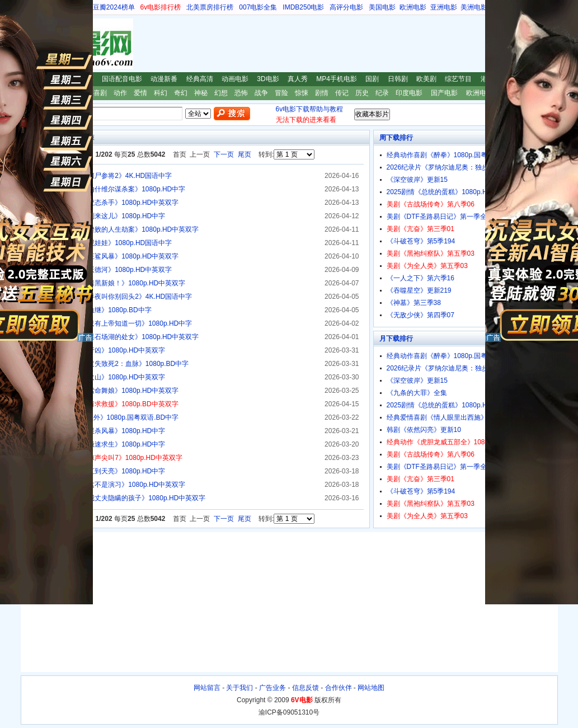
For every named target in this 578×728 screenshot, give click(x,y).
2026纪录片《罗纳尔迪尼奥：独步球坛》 (448, 167)
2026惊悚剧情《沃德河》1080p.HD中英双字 (106, 270)
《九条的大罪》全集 (417, 393)
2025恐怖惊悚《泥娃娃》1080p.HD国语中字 (106, 243)
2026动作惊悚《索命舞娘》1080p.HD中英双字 (109, 391)
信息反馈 (306, 688)
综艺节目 (458, 79)
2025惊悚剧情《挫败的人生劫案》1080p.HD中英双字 (119, 229)
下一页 (224, 154)
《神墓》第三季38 (414, 303)
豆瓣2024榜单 (114, 7)
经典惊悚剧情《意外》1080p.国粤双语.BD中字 (109, 417)
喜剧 (100, 93)
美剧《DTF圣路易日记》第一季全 (437, 217)
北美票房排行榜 (210, 7)
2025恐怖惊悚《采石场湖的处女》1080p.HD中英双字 (119, 337)
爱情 (140, 93)
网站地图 (371, 688)
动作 (120, 93)
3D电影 (268, 79)
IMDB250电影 (303, 7)
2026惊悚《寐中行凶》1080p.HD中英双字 (103, 350)
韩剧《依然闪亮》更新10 (424, 430)
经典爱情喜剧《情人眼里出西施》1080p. (447, 417)
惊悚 (302, 93)
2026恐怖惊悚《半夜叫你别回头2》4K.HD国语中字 (116, 297)
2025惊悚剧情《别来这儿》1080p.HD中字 (103, 216)
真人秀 (298, 79)
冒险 (281, 93)
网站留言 (207, 688)
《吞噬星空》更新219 (419, 290)
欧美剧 (426, 79)
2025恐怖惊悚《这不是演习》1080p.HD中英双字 (113, 485)
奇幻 (181, 93)
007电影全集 (258, 7)
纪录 (382, 93)
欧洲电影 (413, 7)
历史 (362, 93)
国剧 (372, 79)
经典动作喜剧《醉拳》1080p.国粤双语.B (447, 155)
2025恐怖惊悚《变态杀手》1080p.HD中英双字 (109, 203)
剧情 (322, 93)
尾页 (245, 154)
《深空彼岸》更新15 (417, 180)
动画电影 (235, 79)
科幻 (161, 93)
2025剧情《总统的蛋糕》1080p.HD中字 (446, 192)
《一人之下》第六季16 (420, 278)
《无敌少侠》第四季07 (420, 315)
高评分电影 (346, 7)
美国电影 (382, 7)
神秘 (201, 93)
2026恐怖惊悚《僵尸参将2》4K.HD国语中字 (106, 176)
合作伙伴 (339, 688)
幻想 (221, 93)
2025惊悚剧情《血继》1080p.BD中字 (96, 310)
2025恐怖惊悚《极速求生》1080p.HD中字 (103, 444)
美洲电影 (474, 7)
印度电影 (409, 93)
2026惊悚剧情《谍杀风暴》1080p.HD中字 (103, 431)
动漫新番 (164, 79)
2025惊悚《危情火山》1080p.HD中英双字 (103, 377)
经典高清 (200, 79)
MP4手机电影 (337, 79)
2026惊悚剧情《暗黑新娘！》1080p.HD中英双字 (113, 283)
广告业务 (272, 688)
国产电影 (444, 93)
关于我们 (239, 688)
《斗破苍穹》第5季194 (421, 241)
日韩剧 (398, 79)
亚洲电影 (444, 7)
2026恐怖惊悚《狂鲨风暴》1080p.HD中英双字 (109, 256)
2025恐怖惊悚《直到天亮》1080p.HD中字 (103, 471)
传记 (342, 93)
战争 (261, 93)
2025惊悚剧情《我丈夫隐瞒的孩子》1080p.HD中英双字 (123, 498)
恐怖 (241, 93)
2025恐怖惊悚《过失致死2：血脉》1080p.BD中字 (114, 364)
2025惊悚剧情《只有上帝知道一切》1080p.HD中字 (116, 323)
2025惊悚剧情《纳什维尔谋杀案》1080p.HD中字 (113, 189)
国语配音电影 (122, 79)
